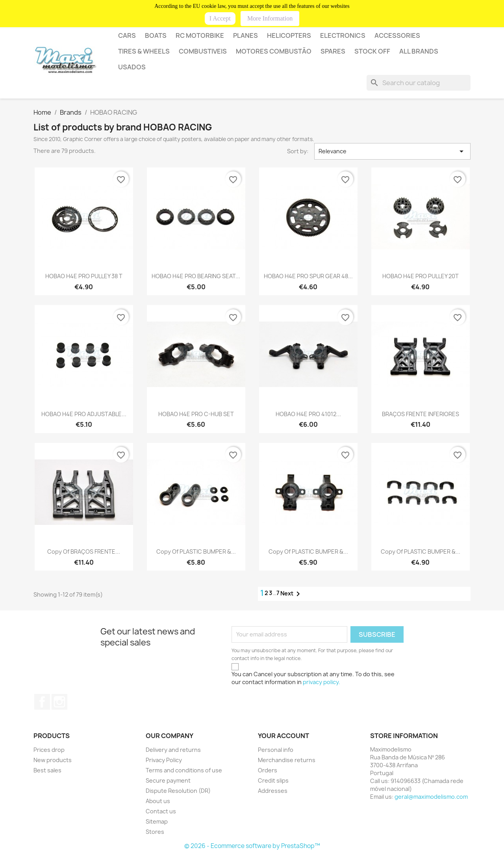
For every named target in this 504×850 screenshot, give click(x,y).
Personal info (276, 750)
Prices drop (49, 750)
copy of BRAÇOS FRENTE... (84, 551)
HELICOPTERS (289, 35)
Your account (283, 736)
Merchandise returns (287, 760)
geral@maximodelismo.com (431, 797)
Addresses (273, 791)
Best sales (47, 770)
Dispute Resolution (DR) (178, 791)
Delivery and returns (173, 750)
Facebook (42, 702)
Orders (268, 770)
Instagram (59, 702)
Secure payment (168, 780)
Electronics (343, 35)
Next (292, 594)
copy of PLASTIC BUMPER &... (196, 551)
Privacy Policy (164, 760)
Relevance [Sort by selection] (393, 151)
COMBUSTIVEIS (203, 51)
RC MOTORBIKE (200, 35)
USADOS (132, 67)
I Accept (220, 18)
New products (53, 760)
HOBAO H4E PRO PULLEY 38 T (84, 276)
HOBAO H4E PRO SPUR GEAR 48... (308, 276)
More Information (270, 18)
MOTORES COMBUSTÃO (274, 51)
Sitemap (157, 821)
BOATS (156, 35)
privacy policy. (321, 682)
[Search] (419, 83)
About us (158, 801)
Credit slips (273, 780)
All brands (419, 51)
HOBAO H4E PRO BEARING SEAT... (196, 276)
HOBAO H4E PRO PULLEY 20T (421, 276)
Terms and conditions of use (184, 770)
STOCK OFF (372, 51)
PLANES (246, 35)
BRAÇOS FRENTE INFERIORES (421, 414)
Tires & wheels (144, 51)
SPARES (333, 51)
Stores (155, 832)
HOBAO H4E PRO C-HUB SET (196, 414)
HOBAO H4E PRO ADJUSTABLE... (84, 414)
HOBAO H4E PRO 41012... (308, 414)
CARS (127, 35)
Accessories (397, 35)
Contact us (161, 811)
